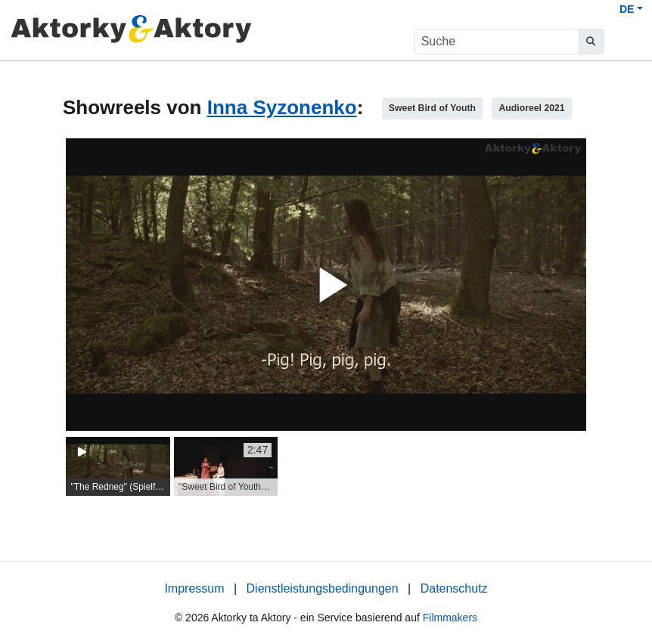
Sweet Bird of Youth (432, 108)
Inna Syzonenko (282, 107)
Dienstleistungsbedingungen (323, 588)
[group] (118, 466)
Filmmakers (450, 618)
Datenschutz (454, 588)
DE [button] (627, 9)
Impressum (194, 588)
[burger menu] (626, 42)
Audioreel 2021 (531, 108)
